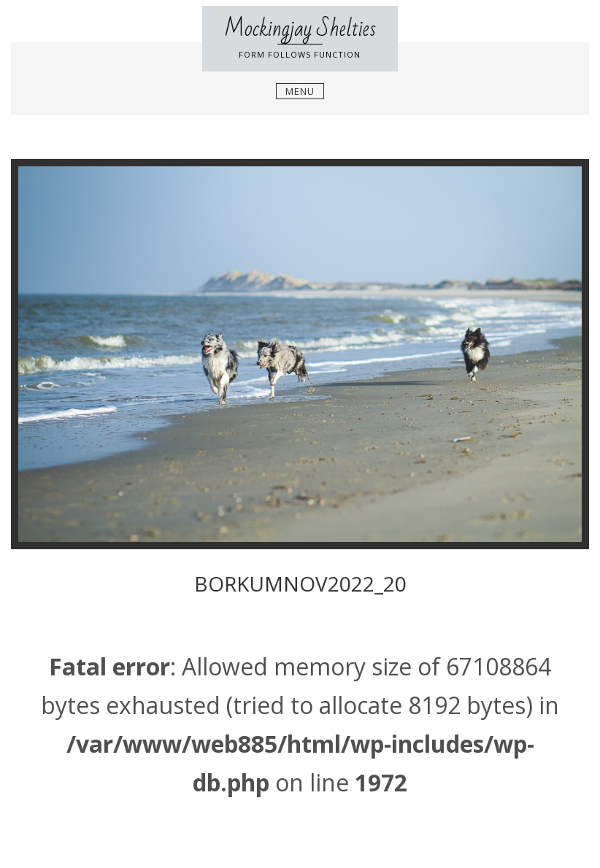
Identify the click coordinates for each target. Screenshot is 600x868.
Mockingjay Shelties (300, 29)
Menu (300, 91)
